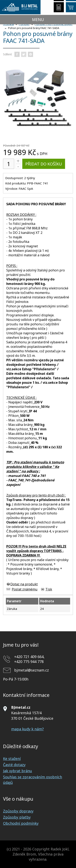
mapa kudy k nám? (27, 729)
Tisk (49, 589)
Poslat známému (25, 589)
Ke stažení (12, 759)
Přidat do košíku (44, 164)
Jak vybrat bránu (18, 771)
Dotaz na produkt (24, 584)
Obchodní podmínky (21, 823)
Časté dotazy (14, 765)
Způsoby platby (17, 817)
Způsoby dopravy (18, 811)
